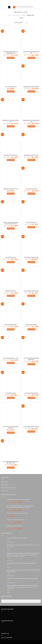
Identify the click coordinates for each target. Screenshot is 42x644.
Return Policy (5, 482)
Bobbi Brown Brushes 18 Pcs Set (11, 189)
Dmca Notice (4, 491)
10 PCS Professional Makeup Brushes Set (31, 52)
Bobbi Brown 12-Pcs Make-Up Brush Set (11, 121)
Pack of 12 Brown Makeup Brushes (31, 291)
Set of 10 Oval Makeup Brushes (31, 393)
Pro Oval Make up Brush (11, 393)
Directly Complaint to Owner (8, 488)
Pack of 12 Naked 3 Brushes (11, 325)
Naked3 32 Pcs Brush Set (11, 291)
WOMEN (24, 15)
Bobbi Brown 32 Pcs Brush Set (11, 155)
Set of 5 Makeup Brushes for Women (31, 427)
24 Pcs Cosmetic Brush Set (11, 87)
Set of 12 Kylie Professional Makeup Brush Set (11, 427)
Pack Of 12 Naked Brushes (31, 325)
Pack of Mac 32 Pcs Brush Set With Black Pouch (31, 359)
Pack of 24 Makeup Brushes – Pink (11, 358)
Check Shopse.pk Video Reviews (25, 7)
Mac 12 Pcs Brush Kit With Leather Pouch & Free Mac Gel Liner (11, 223)
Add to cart (11, 58)
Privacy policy (5, 485)
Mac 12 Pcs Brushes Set (31, 222)
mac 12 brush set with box (31, 189)
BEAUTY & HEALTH (16, 15)
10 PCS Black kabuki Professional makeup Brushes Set (11, 52)
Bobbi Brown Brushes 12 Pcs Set (31, 155)
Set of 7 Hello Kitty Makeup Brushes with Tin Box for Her (11, 462)
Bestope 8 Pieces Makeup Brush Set (31, 87)
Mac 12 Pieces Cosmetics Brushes (31, 257)
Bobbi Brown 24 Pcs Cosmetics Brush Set (31, 121)
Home (9, 15)
